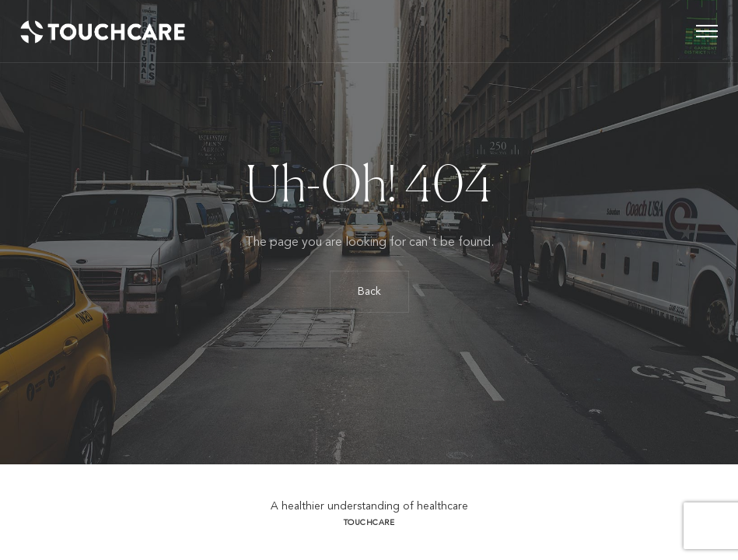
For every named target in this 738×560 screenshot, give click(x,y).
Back (369, 292)
